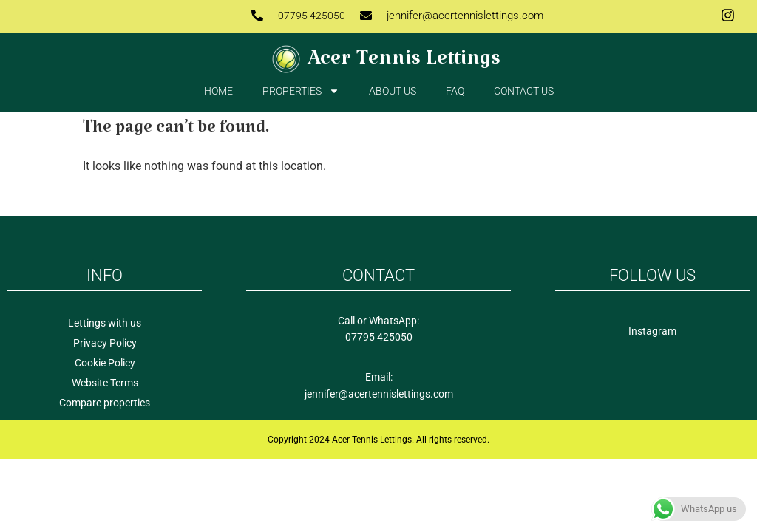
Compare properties (105, 403)
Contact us (524, 91)
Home (218, 91)
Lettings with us (105, 323)
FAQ (455, 91)
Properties (301, 91)
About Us (393, 91)
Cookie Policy (105, 363)
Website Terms (105, 383)
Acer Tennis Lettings (404, 64)
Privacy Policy (105, 343)
